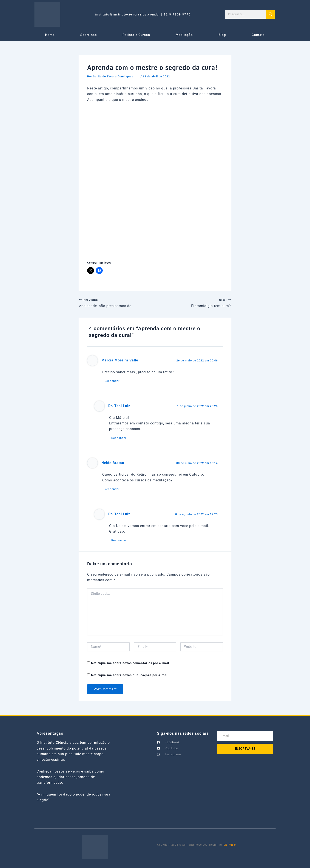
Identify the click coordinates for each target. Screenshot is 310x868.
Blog (222, 35)
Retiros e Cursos (136, 35)
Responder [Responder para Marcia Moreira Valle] (112, 381)
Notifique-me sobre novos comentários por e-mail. (131, 663)
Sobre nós (89, 35)
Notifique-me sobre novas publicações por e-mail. (130, 675)
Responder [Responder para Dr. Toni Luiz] (119, 438)
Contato (258, 35)
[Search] (270, 14)
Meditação (184, 35)
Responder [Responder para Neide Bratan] (112, 489)
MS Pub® (230, 845)
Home (50, 35)
